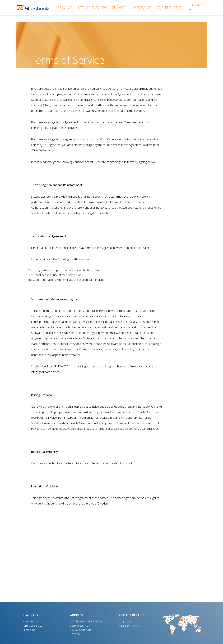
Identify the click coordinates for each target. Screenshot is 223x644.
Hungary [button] (196, 5)
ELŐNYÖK (120, 8)
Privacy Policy (30, 621)
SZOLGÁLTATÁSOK (92, 8)
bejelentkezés (169, 8)
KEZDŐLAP (64, 8)
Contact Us (29, 630)
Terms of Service (32, 626)
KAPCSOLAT (142, 8)
